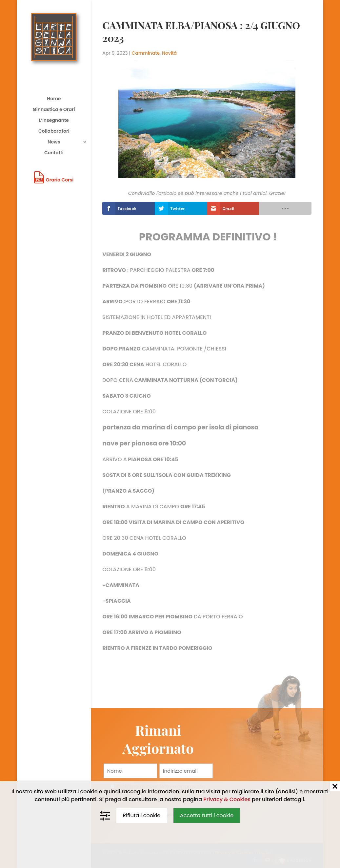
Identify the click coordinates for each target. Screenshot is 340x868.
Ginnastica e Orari (54, 110)
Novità (170, 53)
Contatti (54, 153)
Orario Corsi (60, 180)
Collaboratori (54, 132)
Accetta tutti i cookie (207, 815)
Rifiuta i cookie (142, 815)
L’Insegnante (54, 121)
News (54, 142)
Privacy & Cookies (227, 799)
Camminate (146, 53)
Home (54, 99)
